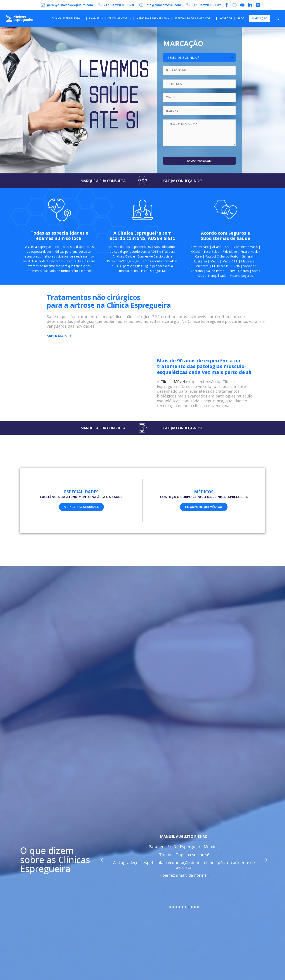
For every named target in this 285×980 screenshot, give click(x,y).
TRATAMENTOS (120, 18)
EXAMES (96, 18)
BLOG (241, 18)
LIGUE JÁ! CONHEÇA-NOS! (181, 182)
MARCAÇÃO (260, 18)
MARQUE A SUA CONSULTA (103, 182)
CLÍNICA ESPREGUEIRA (68, 18)
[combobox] (199, 57)
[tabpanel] (184, 862)
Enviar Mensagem (200, 161)
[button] (60, 339)
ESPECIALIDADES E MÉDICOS (194, 18)
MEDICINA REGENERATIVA (153, 18)
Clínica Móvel (173, 385)
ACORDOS (226, 18)
